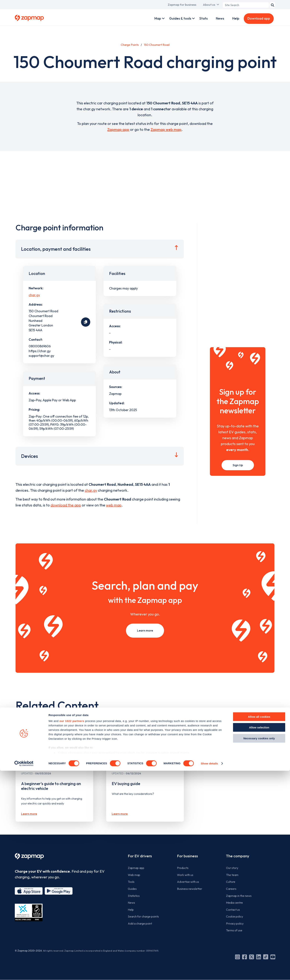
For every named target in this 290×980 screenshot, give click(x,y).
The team (232, 875)
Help (236, 18)
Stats (204, 18)
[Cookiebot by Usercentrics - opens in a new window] (24, 973)
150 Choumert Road (157, 45)
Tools (131, 882)
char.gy (34, 295)
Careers (231, 889)
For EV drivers (140, 856)
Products (183, 868)
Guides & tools (180, 18)
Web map (134, 875)
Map (158, 18)
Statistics (134, 896)
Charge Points (130, 45)
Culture (231, 882)
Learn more (145, 630)
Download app (259, 18)
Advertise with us (188, 882)
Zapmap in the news (239, 896)
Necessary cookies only (259, 948)
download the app (66, 505)
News (220, 18)
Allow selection (259, 937)
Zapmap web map (166, 129)
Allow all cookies (259, 926)
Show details (209, 973)
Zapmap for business (182, 5)
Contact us (233, 910)
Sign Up (238, 465)
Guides (132, 889)
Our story (232, 868)
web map (114, 505)
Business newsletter (190, 889)
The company (238, 856)
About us (209, 5)
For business (187, 856)
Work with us (185, 875)
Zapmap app (118, 129)
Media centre (234, 903)
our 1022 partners (72, 930)
